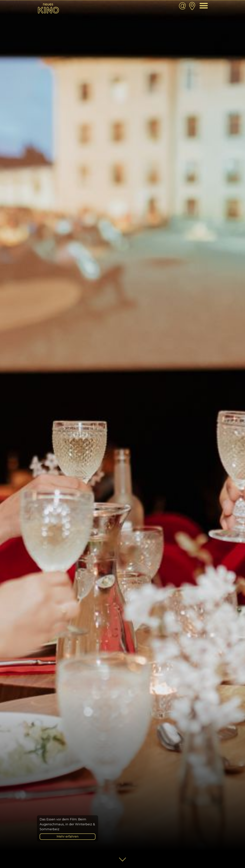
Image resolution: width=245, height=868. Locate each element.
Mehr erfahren (68, 837)
